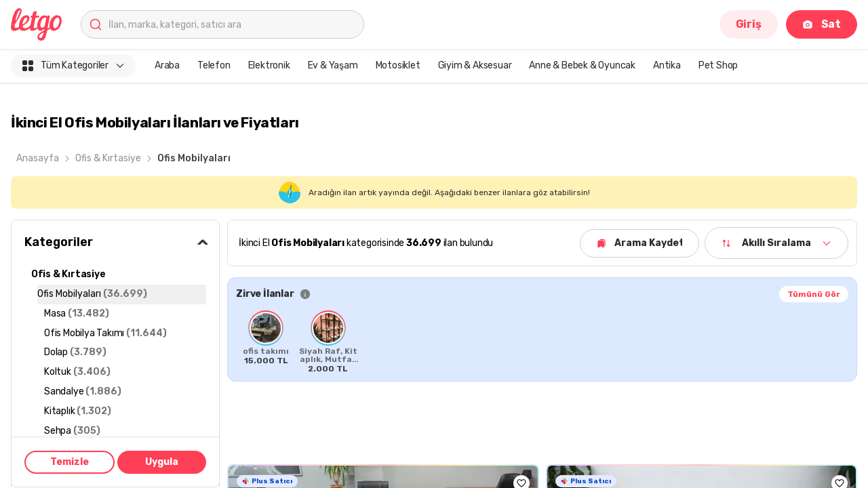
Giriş (749, 24)
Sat (822, 24)
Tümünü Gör (814, 294)
